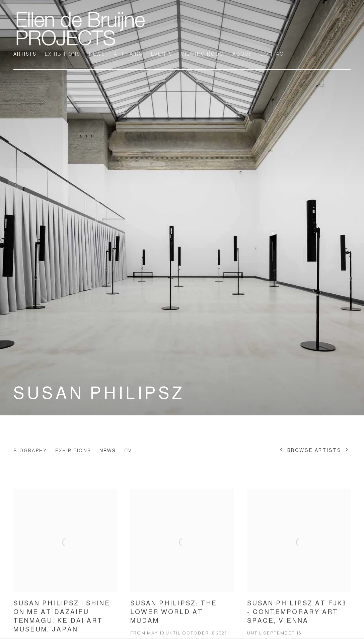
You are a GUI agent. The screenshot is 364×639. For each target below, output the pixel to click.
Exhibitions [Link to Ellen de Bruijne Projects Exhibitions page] (63, 54)
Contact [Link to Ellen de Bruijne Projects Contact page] (274, 54)
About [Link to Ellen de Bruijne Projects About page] (242, 54)
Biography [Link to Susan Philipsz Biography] (30, 451)
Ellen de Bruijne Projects (80, 29)
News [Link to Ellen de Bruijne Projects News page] (97, 54)
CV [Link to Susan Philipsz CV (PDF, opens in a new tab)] (128, 451)
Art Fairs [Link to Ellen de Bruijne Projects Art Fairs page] (128, 54)
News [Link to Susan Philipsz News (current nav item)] (108, 451)
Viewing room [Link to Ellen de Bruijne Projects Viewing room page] (202, 54)
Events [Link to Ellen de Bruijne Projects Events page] (162, 54)
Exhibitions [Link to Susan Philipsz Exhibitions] (73, 451)
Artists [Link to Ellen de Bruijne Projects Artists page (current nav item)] (25, 54)
